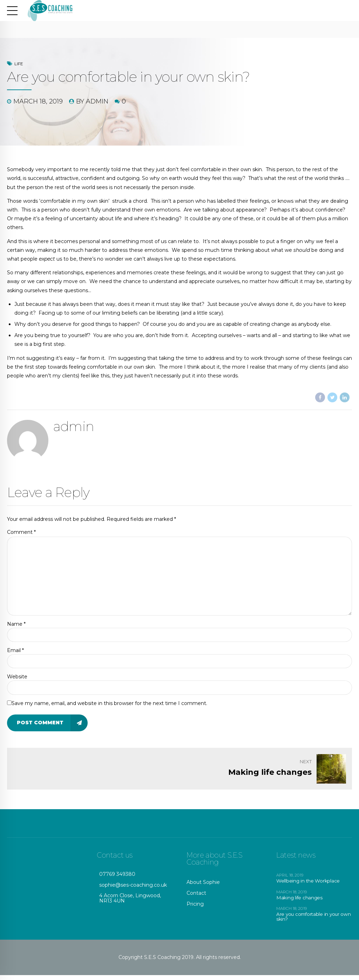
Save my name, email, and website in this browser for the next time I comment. (109, 706)
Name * (16, 624)
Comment (21, 532)
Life (19, 64)
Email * (15, 651)
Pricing (195, 907)
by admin (92, 101)
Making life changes (300, 901)
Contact (196, 896)
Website (17, 679)
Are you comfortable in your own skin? (309, 921)
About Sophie (203, 885)
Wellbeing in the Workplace (309, 884)
